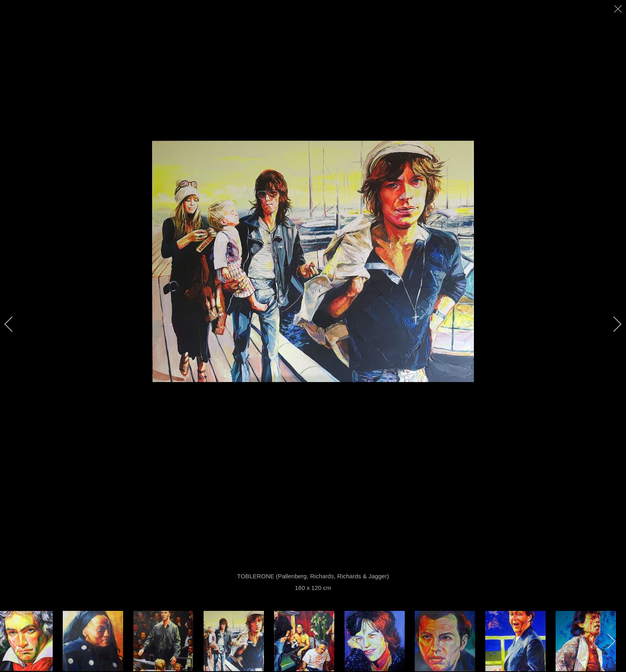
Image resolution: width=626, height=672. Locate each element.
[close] (619, 9)
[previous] (14, 324)
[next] (612, 324)
